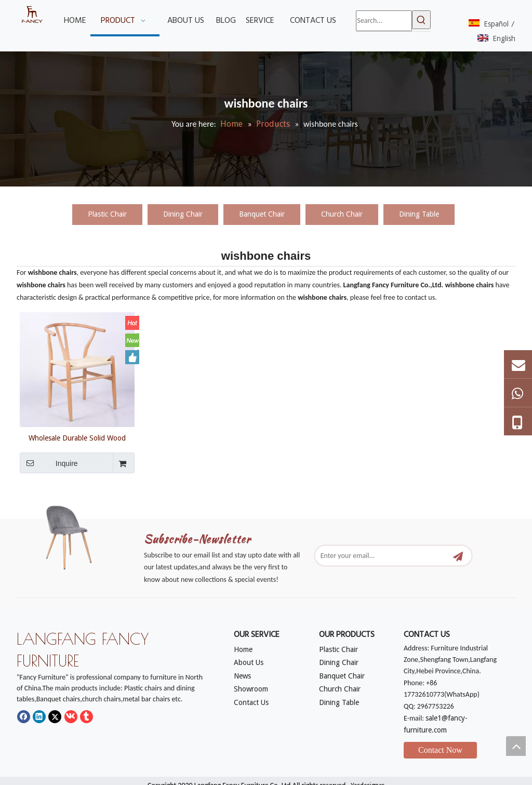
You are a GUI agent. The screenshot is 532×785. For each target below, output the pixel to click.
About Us (249, 662)
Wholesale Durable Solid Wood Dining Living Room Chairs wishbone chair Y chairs (77, 438)
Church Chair (342, 214)
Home (243, 649)
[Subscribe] (458, 556)
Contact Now (440, 750)
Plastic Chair (107, 214)
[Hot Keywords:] (421, 20)
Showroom (251, 689)
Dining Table (419, 214)
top (516, 746)
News (242, 676)
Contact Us (251, 702)
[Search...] (384, 21)
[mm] (75, 535)
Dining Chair (183, 214)
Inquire (49, 463)
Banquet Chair (262, 214)
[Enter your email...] (382, 556)
